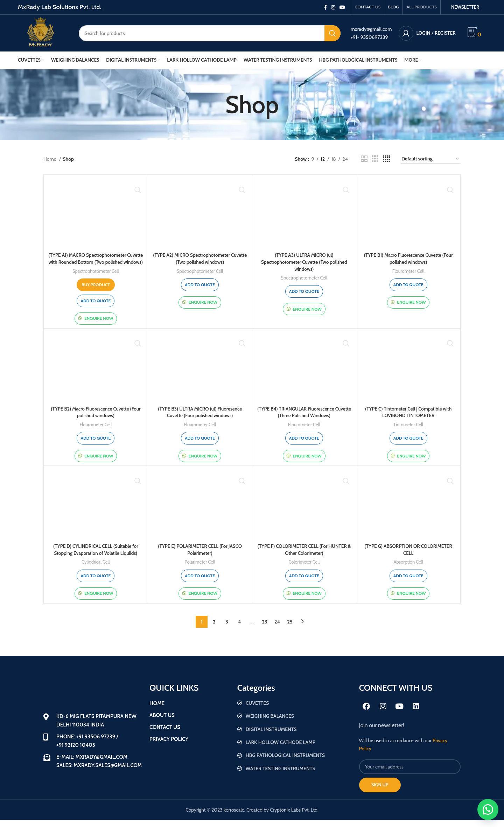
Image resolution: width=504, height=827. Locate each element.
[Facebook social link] (325, 7)
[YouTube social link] (342, 7)
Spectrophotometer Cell (96, 278)
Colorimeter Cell (304, 569)
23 (265, 628)
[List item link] (295, 710)
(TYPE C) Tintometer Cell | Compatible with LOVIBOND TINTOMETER (408, 419)
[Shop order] (431, 159)
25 (290, 628)
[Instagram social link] (333, 7)
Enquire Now (99, 325)
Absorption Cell (408, 569)
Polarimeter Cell (200, 569)
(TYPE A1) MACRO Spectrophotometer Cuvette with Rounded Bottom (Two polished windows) (96, 262)
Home (50, 159)
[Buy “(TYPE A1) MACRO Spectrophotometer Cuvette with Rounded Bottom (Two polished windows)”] (96, 291)
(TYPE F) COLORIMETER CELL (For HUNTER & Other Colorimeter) (304, 557)
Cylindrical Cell (96, 569)
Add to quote (96, 307)
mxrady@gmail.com (371, 29)
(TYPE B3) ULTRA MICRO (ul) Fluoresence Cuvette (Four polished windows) (200, 419)
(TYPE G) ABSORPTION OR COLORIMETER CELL (408, 557)
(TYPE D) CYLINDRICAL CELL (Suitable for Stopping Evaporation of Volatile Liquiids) (96, 557)
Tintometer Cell (408, 432)
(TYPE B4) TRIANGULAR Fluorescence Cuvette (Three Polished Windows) (304, 419)
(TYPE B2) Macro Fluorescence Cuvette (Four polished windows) (96, 419)
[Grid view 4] (387, 159)
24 (277, 628)
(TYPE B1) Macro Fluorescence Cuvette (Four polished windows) (408, 259)
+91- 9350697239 (369, 37)
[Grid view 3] (375, 159)
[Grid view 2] (364, 159)
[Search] (210, 33)
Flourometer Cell (408, 271)
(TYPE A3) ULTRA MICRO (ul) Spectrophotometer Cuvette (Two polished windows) (304, 262)
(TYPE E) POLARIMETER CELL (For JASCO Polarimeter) (200, 557)
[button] (486, 809)
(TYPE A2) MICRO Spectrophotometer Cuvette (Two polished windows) (200, 259)
